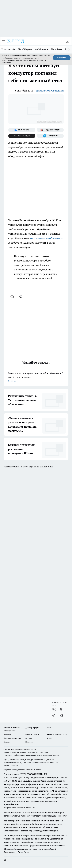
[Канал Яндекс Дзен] (22, 136)
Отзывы (29, 738)
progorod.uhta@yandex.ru (14, 770)
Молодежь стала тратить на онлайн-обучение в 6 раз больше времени (36, 377)
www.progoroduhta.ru (27, 749)
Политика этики (32, 734)
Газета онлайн (8, 49)
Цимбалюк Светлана (50, 91)
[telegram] (22, 296)
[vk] (12, 296)
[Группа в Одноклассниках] (61, 710)
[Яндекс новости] (50, 130)
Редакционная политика (57, 734)
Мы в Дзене (57, 49)
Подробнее (23, 852)
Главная (7, 742)
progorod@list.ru (11, 765)
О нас (50, 738)
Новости (29, 742)
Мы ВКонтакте (41, 49)
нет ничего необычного (46, 238)
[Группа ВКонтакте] (22, 130)
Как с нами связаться (12, 738)
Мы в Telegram (25, 49)
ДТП (49, 728)
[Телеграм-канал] (50, 136)
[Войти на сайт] (68, 41)
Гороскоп (7, 734)
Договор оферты (32, 728)
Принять (62, 58)
